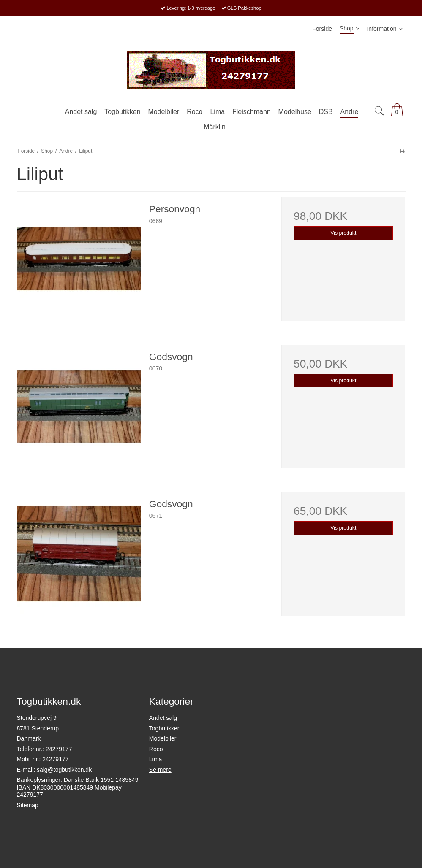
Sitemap (28, 805)
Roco (156, 749)
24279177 (59, 749)
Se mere (160, 770)
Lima (155, 759)
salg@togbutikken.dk (64, 770)
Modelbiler (163, 738)
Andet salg (163, 718)
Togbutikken (165, 728)
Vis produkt (343, 233)
